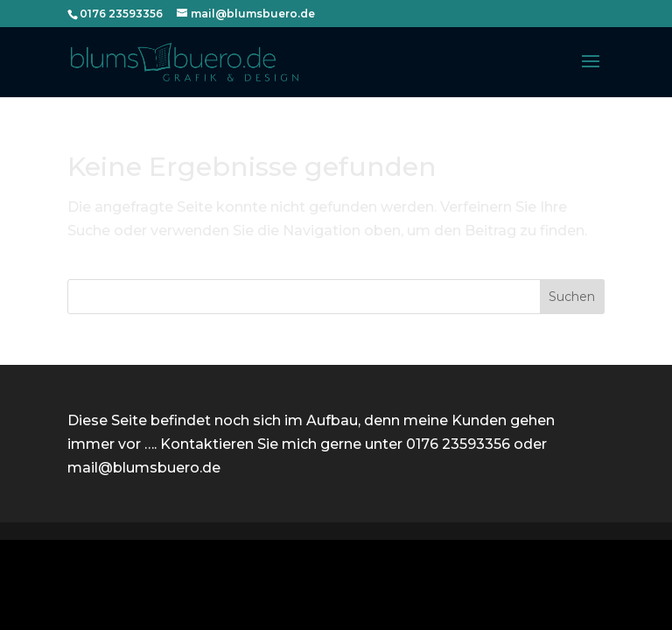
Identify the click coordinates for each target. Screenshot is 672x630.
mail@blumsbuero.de (144, 468)
